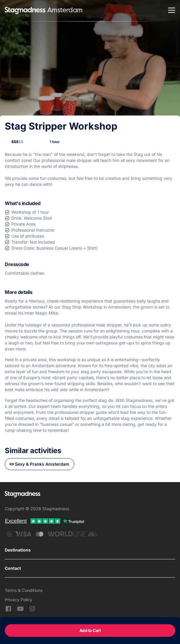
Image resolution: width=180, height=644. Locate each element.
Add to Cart (90, 630)
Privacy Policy (19, 600)
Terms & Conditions (24, 590)
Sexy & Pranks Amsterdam (42, 464)
